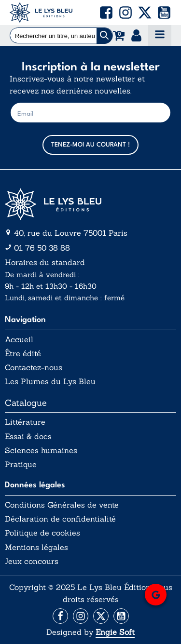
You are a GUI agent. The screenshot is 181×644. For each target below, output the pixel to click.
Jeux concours (32, 561)
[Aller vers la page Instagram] (81, 616)
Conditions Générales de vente (62, 505)
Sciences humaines (41, 450)
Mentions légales (36, 547)
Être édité (23, 354)
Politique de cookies (42, 533)
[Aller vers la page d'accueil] (90, 204)
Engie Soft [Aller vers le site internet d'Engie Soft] (115, 632)
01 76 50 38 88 (42, 248)
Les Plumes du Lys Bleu (50, 382)
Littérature (25, 422)
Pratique (21, 464)
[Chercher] (104, 36)
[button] (106, 13)
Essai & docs (28, 436)
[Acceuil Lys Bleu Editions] (41, 13)
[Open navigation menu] (160, 35)
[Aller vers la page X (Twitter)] (101, 616)
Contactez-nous (34, 368)
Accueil (19, 340)
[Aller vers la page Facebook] (60, 616)
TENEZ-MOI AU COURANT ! (90, 145)
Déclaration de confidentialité (60, 519)
